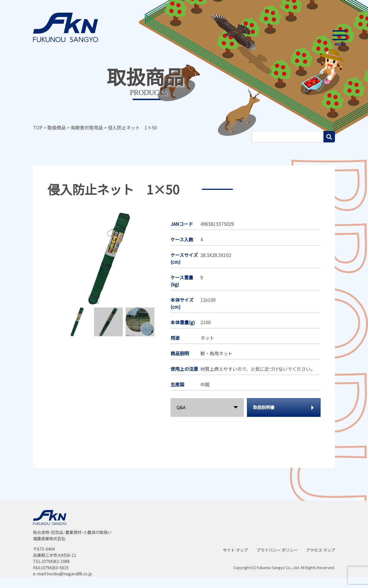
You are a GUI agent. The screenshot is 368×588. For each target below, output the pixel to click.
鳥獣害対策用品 (87, 127)
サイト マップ (235, 550)
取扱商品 (57, 127)
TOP (38, 127)
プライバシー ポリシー (277, 550)
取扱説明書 (264, 407)
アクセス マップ (321, 550)
